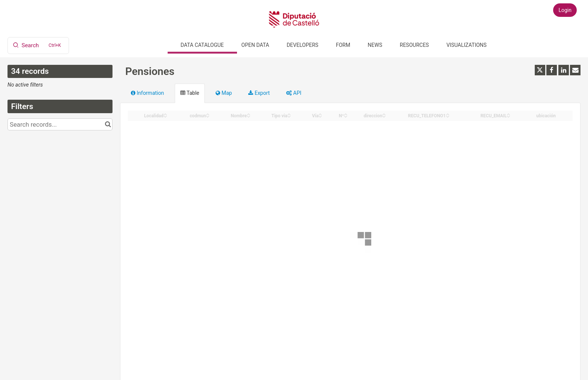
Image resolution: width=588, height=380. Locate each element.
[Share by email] (575, 70)
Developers (302, 45)
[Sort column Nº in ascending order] (346, 114)
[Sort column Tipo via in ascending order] (289, 114)
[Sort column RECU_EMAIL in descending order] (508, 116)
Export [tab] (259, 93)
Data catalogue (202, 45)
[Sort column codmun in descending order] (208, 116)
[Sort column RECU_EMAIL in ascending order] (508, 114)
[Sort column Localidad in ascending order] (165, 114)
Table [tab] (190, 93)
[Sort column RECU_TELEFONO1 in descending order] (448, 116)
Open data (255, 45)
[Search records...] (60, 124)
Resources (414, 45)
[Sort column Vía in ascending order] (320, 114)
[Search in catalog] (108, 124)
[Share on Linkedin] (564, 70)
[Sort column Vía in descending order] (320, 116)
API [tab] (294, 93)
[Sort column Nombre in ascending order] (249, 114)
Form (343, 45)
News (375, 45)
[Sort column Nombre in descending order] (249, 116)
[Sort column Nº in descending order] (346, 116)
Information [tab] (147, 93)
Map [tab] (224, 93)
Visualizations (466, 45)
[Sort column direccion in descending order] (384, 116)
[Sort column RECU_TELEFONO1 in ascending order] (448, 114)
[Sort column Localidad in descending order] (165, 116)
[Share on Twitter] (540, 70)
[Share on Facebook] (552, 70)
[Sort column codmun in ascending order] (208, 114)
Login (565, 10)
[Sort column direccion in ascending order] (384, 114)
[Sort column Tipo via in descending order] (289, 116)
